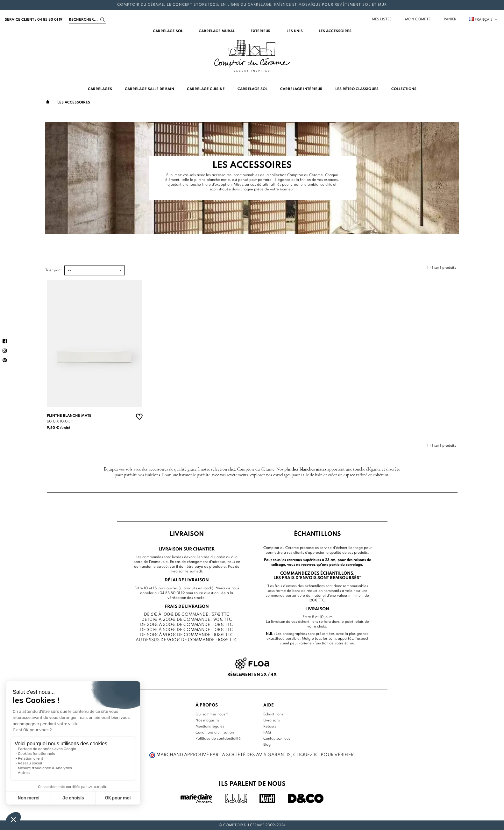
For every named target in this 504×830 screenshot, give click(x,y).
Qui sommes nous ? (212, 714)
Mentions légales (210, 727)
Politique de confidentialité (218, 739)
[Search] (88, 20)
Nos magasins (207, 720)
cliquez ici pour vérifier (323, 755)
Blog (267, 745)
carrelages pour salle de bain (298, 475)
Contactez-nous (277, 739)
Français (483, 20)
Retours (270, 727)
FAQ (267, 733)
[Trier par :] (95, 270)
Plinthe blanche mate (69, 416)
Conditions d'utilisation (215, 733)
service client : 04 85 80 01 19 (34, 20)
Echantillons (273, 714)
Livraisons (272, 720)
